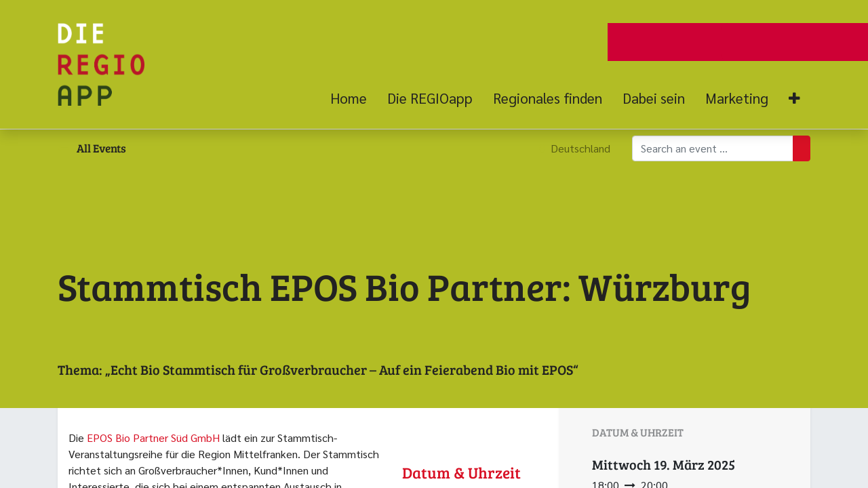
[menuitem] (354, 98)
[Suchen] (802, 148)
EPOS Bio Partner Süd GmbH (153, 438)
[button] (794, 99)
